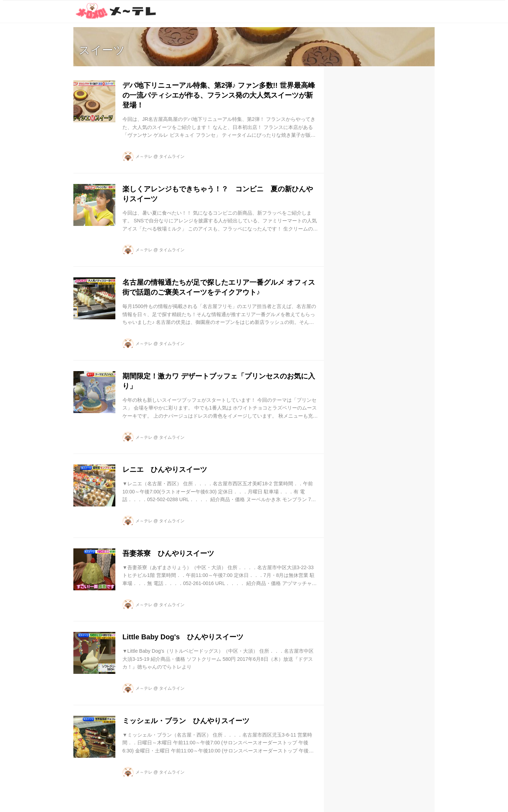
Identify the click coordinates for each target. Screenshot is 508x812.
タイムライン (172, 156)
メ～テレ (144, 156)
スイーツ (102, 50)
